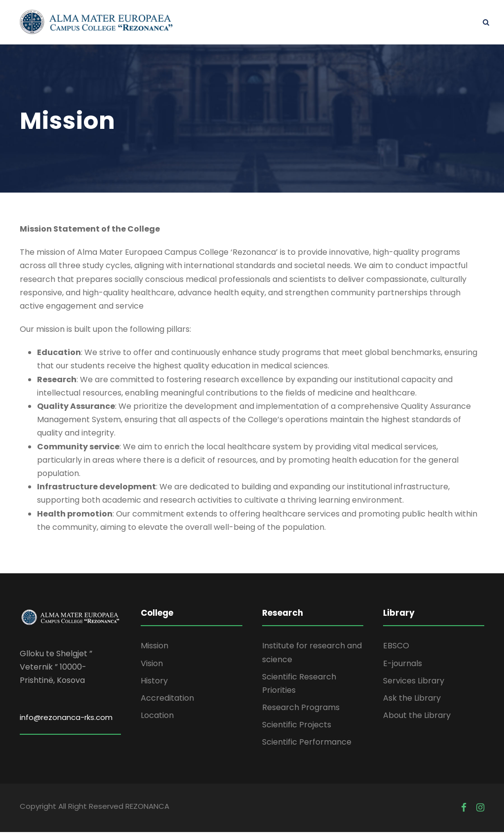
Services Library (414, 683)
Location (157, 718)
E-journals (403, 666)
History (154, 683)
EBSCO (396, 649)
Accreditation (167, 700)
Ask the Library (412, 700)
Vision (152, 666)
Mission (155, 649)
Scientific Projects (297, 728)
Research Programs (301, 710)
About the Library (417, 718)
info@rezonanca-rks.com (66, 720)
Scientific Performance (307, 745)
